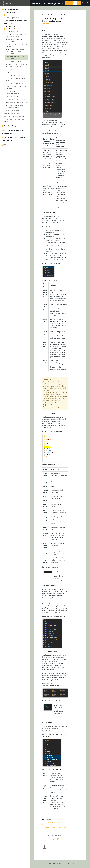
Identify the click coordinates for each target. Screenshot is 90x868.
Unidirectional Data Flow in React (17, 102)
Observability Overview (12, 110)
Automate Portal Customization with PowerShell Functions (16, 65)
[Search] (79, 3)
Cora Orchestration (11, 10)
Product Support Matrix (12, 18)
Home (44, 15)
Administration (11, 26)
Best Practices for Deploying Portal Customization (15, 106)
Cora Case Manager (11, 126)
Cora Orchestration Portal (15, 29)
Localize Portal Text (12, 96)
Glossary (7, 145)
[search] (75, 3)
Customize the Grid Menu (14, 83)
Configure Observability (12, 113)
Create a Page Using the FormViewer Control (15, 92)
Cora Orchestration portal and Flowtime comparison (16, 35)
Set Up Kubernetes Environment (15, 116)
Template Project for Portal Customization (15, 57)
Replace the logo (12, 69)
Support (85, 3)
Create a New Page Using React (16, 99)
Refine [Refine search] (69, 3)
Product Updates (12, 15)
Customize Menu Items (13, 75)
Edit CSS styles (11, 72)
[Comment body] (57, 847)
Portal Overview (12, 32)
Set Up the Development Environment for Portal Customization (15, 51)
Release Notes (11, 12)
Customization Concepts (14, 61)
